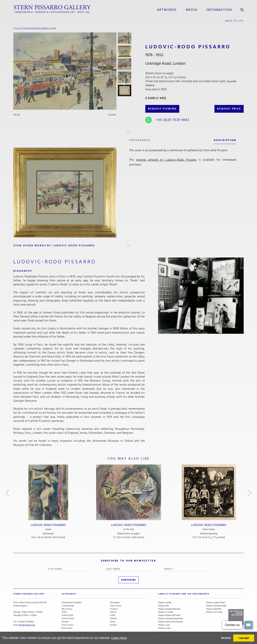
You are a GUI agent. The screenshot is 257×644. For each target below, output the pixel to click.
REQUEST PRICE (229, 109)
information (219, 10)
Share (112, 115)
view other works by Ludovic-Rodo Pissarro (54, 245)
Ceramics (114, 609)
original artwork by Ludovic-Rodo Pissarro (166, 160)
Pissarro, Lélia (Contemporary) (170, 622)
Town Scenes (116, 606)
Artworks (167, 10)
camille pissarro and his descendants (184, 594)
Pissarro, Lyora (164, 625)
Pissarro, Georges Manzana (169, 609)
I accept (244, 638)
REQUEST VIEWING (162, 109)
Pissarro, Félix (163, 606)
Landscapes (115, 603)
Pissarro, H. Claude (166, 612)
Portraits (113, 619)
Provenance (140, 140)
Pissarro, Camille (165, 603)
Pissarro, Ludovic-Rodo (216, 603)
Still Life (113, 612)
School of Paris (68, 619)
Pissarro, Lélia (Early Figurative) (170, 619)
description (225, 140)
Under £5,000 (49, 29)
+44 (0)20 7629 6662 (172, 120)
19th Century (67, 609)
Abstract (65, 622)
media (192, 10)
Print (17, 115)
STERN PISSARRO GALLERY (29, 594)
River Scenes (67, 628)
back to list (234, 21)
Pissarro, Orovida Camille (216, 606)
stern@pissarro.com (27, 625)
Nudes (113, 622)
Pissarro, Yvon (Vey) (214, 612)
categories (69, 594)
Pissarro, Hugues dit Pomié (169, 615)
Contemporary (68, 606)
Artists (64, 612)
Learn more (119, 638)
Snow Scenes (67, 625)
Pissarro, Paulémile (214, 609)
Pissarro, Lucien (164, 628)
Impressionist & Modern (72, 603)
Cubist (113, 615)
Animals (113, 625)
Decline (226, 638)
